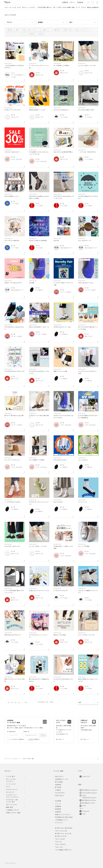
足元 (77, 30)
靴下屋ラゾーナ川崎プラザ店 (63, 30)
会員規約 (31, 740)
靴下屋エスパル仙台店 (37, 34)
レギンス (86, 30)
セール (24, 34)
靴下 (18, 30)
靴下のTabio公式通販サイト (12, 759)
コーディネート (13, 34)
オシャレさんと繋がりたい (42, 30)
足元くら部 (27, 30)
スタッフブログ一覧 (28, 759)
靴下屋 (10, 30)
